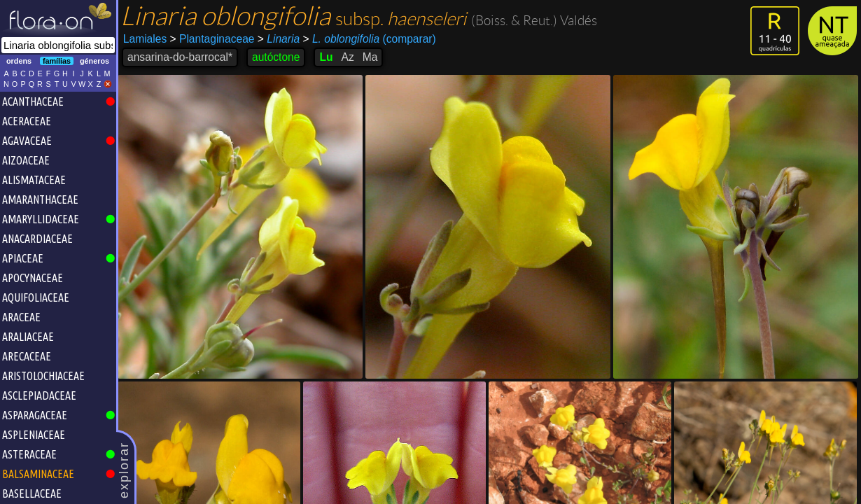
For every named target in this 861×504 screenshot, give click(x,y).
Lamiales (145, 39)
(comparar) (369, 39)
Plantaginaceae (212, 39)
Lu (326, 57)
